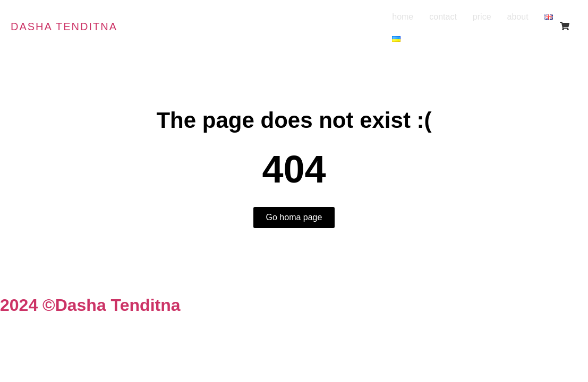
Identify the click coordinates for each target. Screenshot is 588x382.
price (482, 17)
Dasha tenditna (64, 27)
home (403, 17)
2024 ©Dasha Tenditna (90, 305)
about (518, 17)
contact (443, 17)
